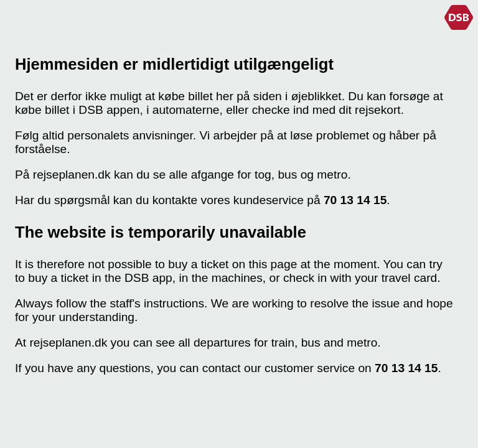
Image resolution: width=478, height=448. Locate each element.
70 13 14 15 (355, 200)
